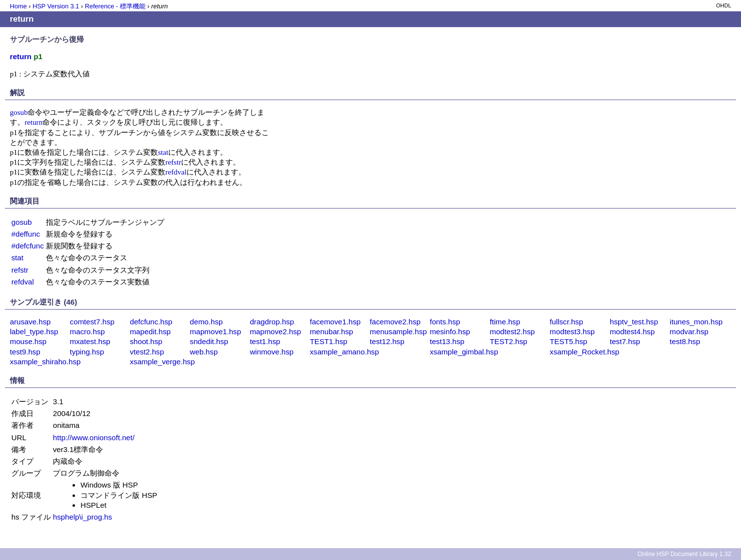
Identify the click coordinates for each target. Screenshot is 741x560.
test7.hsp (625, 341)
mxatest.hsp (90, 341)
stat (163, 152)
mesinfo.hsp (450, 332)
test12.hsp (387, 341)
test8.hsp (685, 341)
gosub (19, 112)
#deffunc (26, 234)
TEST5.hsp (568, 341)
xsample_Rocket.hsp (584, 352)
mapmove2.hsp (275, 332)
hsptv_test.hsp (634, 322)
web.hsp (204, 352)
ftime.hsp (505, 322)
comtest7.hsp (92, 322)
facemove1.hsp (335, 322)
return (34, 122)
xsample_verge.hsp (162, 362)
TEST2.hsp (509, 341)
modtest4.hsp (632, 332)
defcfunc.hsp (151, 322)
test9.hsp (25, 352)
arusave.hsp (30, 322)
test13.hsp (447, 341)
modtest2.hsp (512, 332)
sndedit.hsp (209, 341)
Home (18, 6)
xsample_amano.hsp (344, 352)
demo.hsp (206, 322)
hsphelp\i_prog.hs (82, 517)
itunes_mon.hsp (696, 322)
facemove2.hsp (395, 322)
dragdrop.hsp (272, 322)
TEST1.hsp (329, 341)
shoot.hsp (146, 341)
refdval (176, 172)
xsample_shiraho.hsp (45, 362)
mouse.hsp (28, 341)
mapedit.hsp (150, 332)
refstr (173, 162)
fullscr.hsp (566, 322)
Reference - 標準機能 (115, 6)
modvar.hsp (689, 332)
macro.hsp (88, 332)
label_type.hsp (34, 332)
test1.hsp (265, 341)
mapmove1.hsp (216, 332)
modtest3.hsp (572, 332)
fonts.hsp (445, 322)
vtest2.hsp (147, 352)
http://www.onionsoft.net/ (93, 437)
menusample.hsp (399, 332)
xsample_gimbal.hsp (464, 352)
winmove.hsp (272, 352)
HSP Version (56, 6)
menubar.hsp (332, 332)
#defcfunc (28, 246)
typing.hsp (87, 352)
